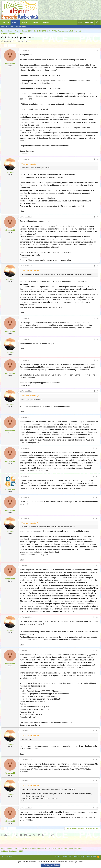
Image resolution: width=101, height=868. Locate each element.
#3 (98, 217)
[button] (29, 22)
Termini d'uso (68, 857)
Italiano (9, 857)
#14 (97, 566)
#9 (98, 417)
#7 (98, 360)
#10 (97, 448)
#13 (97, 518)
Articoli (6, 22)
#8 (98, 391)
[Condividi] (94, 50)
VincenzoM (7, 41)
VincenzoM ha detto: (29, 271)
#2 (98, 159)
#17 (97, 731)
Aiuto (88, 857)
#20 (97, 808)
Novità (25, 22)
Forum (15, 22)
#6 (98, 339)
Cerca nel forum (20, 26)
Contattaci (58, 857)
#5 (98, 318)
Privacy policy (79, 857)
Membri (46, 22)
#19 (97, 781)
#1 (98, 50)
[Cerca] (97, 22)
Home (94, 857)
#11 (97, 476)
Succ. (11, 45)
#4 (98, 266)
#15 (97, 617)
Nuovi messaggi (7, 26)
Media (35, 22)
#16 (97, 651)
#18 (97, 760)
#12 (97, 497)
